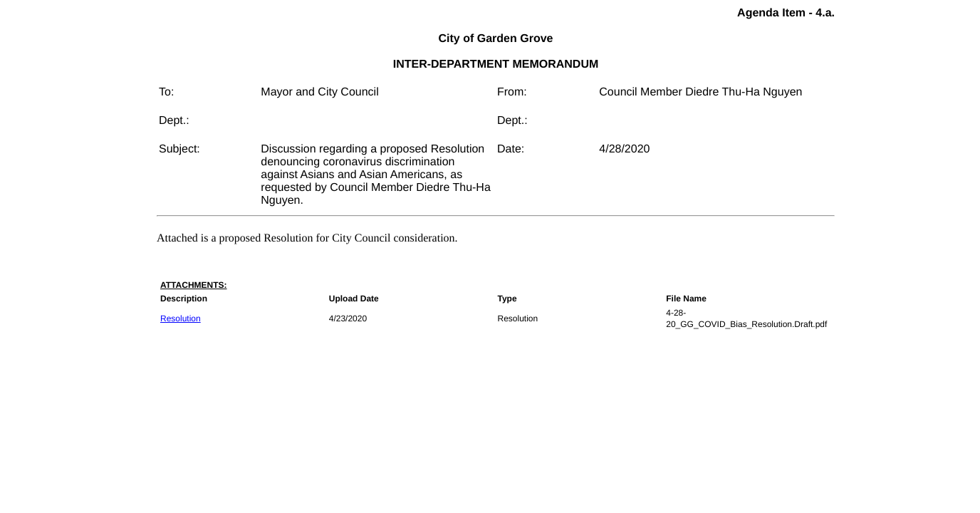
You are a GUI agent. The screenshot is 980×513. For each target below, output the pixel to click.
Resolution (181, 318)
